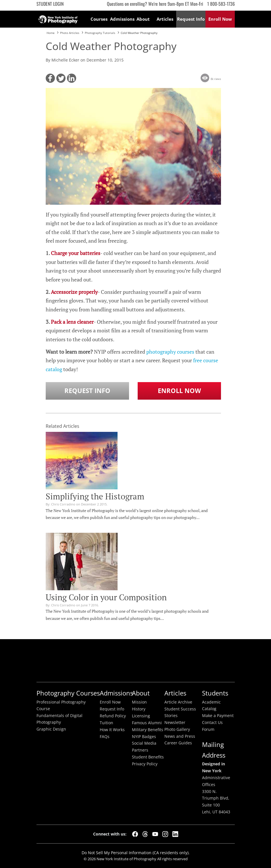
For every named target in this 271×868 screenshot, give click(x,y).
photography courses (170, 352)
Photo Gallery (177, 729)
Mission (139, 702)
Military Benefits (148, 730)
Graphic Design (51, 729)
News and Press (180, 736)
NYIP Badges (144, 737)
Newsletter (175, 723)
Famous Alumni (147, 723)
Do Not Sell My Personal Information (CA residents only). (136, 853)
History (139, 709)
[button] (50, 78)
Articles (165, 19)
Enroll (220, 19)
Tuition (106, 723)
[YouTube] (155, 834)
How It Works (112, 730)
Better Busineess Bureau (134, 661)
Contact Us (212, 723)
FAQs (105, 737)
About (143, 19)
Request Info (87, 391)
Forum (208, 729)
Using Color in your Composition (106, 597)
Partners (140, 750)
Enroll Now (179, 391)
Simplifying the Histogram (95, 496)
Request (191, 19)
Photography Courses (68, 693)
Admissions (121, 19)
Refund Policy (113, 716)
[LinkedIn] (175, 834)
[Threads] (145, 834)
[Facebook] (135, 834)
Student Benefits (148, 757)
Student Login (50, 4)
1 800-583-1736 (221, 4)
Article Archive (178, 702)
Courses (99, 19)
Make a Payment (218, 716)
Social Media (144, 743)
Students (215, 693)
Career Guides (178, 743)
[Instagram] (165, 834)
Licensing (141, 716)
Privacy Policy (145, 764)
